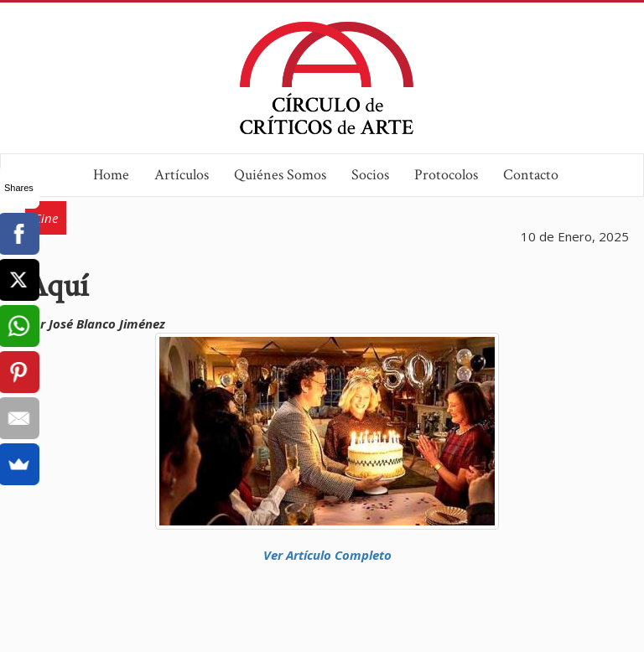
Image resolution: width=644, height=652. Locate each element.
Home (111, 175)
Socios (370, 175)
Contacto (531, 175)
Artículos (182, 175)
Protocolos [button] (446, 175)
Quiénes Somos (280, 175)
